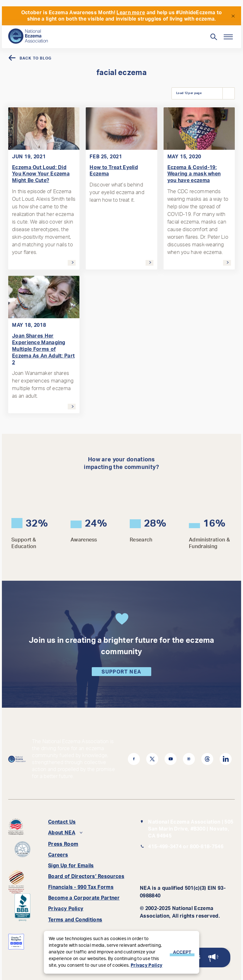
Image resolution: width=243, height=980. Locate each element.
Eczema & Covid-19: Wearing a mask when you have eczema (194, 174)
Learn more (131, 13)
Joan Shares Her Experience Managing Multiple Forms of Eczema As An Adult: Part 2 (43, 349)
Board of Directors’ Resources (86, 876)
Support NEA (121, 672)
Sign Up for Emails (71, 866)
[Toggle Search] (213, 37)
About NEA (62, 833)
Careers (58, 855)
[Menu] (228, 37)
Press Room (63, 844)
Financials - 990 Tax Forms (81, 887)
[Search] (111, 34)
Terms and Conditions (75, 920)
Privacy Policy (66, 909)
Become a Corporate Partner (84, 898)
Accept (182, 952)
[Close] (233, 16)
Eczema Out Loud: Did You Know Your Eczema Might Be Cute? (41, 174)
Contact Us (62, 822)
